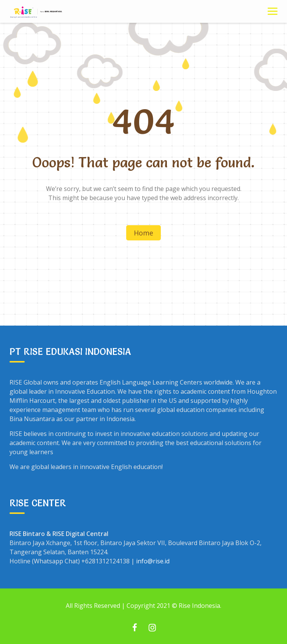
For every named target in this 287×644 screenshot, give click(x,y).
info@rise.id (153, 561)
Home (143, 233)
